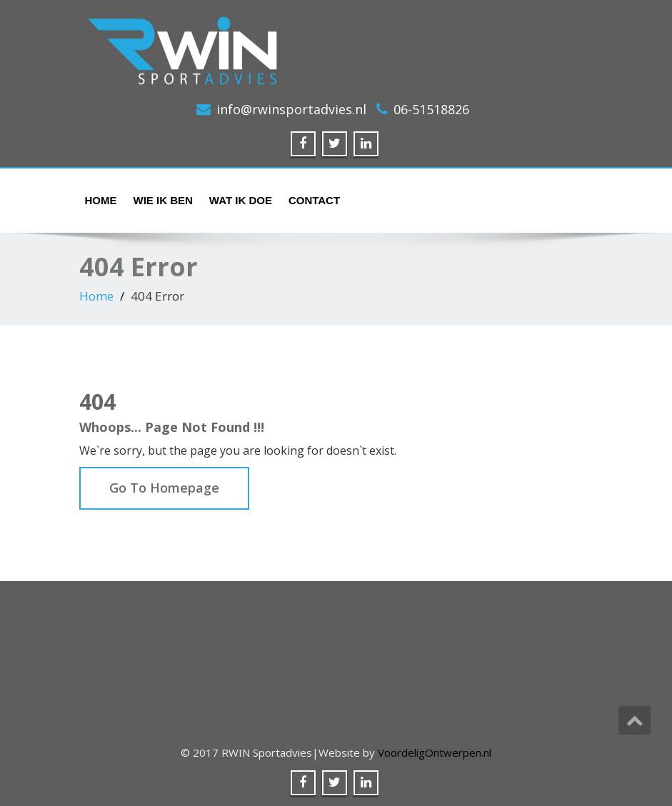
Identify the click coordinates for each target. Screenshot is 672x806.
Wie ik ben (163, 200)
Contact (314, 200)
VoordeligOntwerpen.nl (435, 752)
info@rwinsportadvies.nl (291, 109)
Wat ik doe (241, 200)
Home (101, 200)
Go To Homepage (164, 488)
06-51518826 (431, 109)
